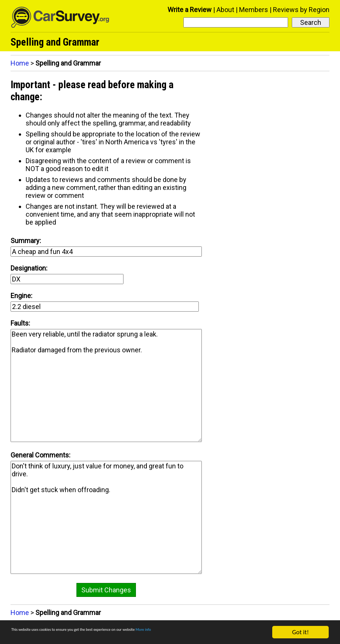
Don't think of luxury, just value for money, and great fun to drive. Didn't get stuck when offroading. (106, 517)
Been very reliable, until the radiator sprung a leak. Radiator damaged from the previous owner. (106, 385)
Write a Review (190, 10)
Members (254, 10)
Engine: (21, 296)
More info (232, 633)
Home (20, 63)
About (225, 10)
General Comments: (40, 455)
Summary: (26, 241)
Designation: (29, 268)
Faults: (20, 323)
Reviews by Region (301, 10)
